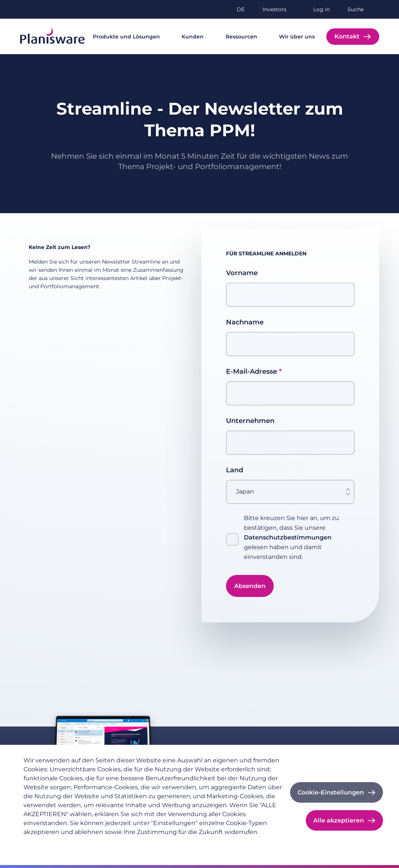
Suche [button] (356, 9)
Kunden (193, 37)
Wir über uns (297, 37)
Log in (321, 9)
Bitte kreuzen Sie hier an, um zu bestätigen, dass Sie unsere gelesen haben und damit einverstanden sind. (291, 537)
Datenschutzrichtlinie (52, 844)
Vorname (242, 273)
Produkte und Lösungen (126, 37)
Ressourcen (241, 37)
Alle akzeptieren (339, 820)
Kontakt (347, 36)
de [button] (241, 9)
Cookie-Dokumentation (156, 844)
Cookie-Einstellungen (331, 792)
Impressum (102, 844)
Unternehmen (250, 421)
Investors (274, 9)
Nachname (245, 322)
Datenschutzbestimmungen (288, 537)
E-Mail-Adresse (252, 371)
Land (235, 470)
